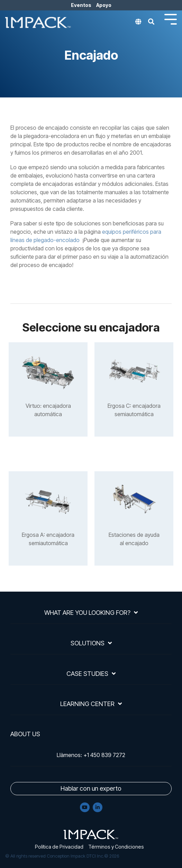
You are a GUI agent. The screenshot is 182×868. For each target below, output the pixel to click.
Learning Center (87, 704)
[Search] (151, 24)
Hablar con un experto (91, 788)
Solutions (88, 643)
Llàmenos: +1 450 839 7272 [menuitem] (91, 755)
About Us (25, 734)
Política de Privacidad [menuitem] (59, 847)
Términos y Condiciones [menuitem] (116, 847)
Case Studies (87, 674)
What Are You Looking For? (87, 613)
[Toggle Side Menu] (171, 19)
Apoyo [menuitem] (104, 5)
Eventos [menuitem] (81, 5)
